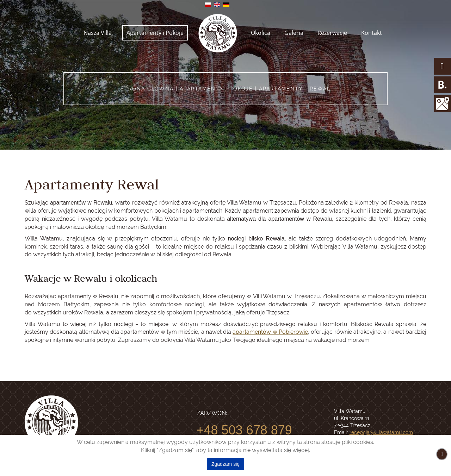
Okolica (261, 33)
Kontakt (372, 33)
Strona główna (147, 89)
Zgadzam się (225, 464)
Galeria (294, 33)
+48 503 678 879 (244, 430)
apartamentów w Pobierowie (270, 332)
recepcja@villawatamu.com (381, 432)
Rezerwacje (332, 33)
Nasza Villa (98, 33)
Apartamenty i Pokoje (155, 33)
